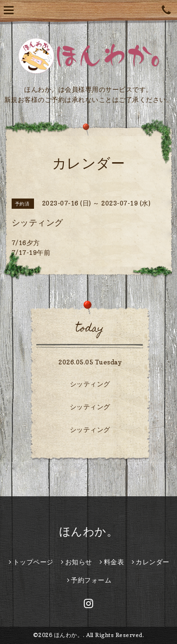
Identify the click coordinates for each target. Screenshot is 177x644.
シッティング (90, 384)
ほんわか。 (89, 531)
